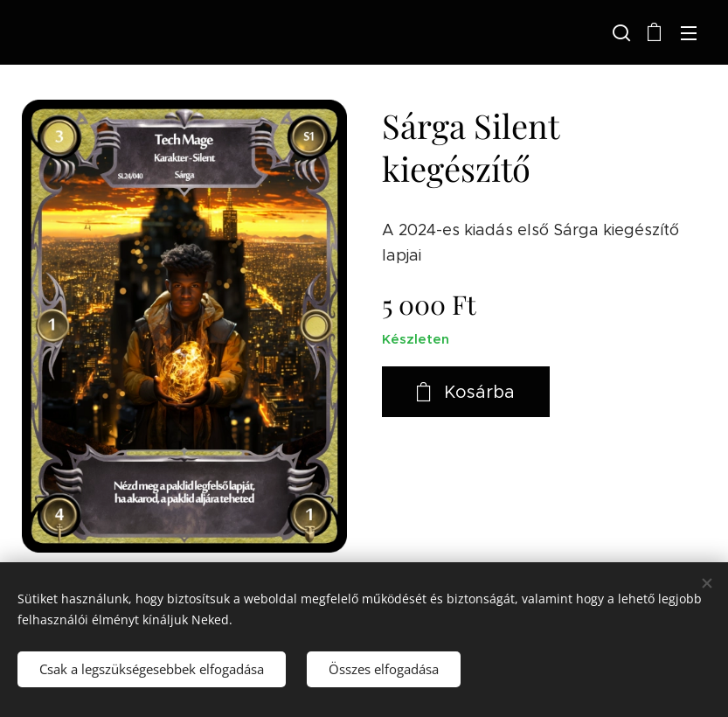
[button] (620, 32)
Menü (689, 33)
